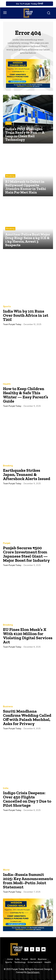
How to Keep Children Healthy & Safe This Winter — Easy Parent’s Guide (26, 395)
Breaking (10, 176)
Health (7, 384)
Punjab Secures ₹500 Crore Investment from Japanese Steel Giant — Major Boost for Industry (26, 554)
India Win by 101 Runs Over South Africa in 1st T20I (26, 315)
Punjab (7, 543)
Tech (8, 123)
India (6, 788)
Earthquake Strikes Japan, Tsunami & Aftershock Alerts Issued (27, 474)
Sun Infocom (33, 972)
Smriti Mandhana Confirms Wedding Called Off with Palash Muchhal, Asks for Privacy (27, 717)
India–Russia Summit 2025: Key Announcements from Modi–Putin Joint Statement (28, 881)
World (6, 870)
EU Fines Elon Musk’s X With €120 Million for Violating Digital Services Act (28, 636)
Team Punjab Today (12, 324)
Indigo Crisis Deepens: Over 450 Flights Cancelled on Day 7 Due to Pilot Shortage (27, 799)
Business (8, 707)
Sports (7, 307)
